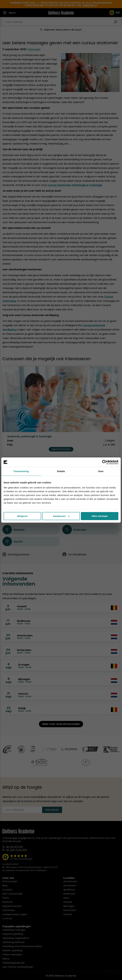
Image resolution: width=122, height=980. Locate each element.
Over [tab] (101, 471)
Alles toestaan (100, 516)
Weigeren (22, 516)
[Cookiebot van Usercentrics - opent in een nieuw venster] (104, 462)
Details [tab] (61, 471)
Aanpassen (61, 516)
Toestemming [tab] (21, 471)
